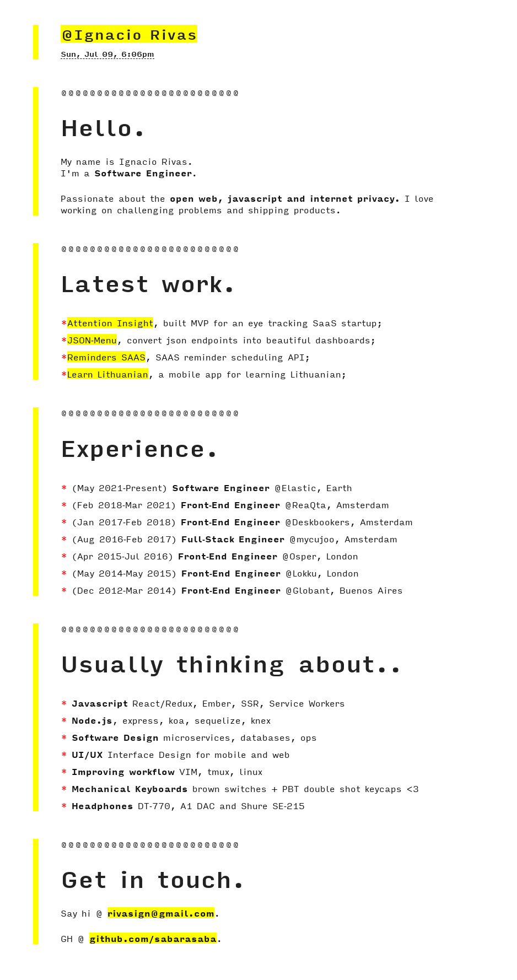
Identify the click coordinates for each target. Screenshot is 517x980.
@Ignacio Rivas (129, 34)
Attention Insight (110, 322)
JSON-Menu (92, 340)
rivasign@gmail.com (161, 913)
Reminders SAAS (106, 357)
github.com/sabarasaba (153, 938)
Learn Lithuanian (108, 374)
